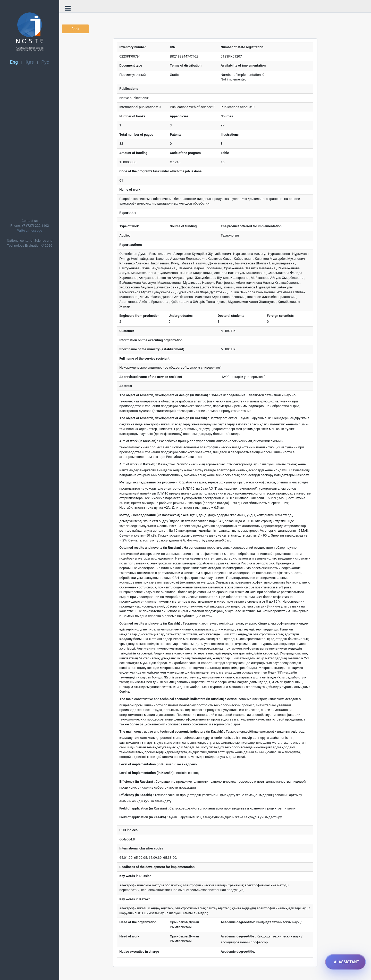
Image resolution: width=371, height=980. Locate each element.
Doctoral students (231, 316)
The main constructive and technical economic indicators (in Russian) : (173, 699)
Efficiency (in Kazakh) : (136, 795)
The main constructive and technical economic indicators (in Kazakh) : (172, 731)
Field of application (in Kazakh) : (144, 817)
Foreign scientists (280, 316)
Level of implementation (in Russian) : (148, 764)
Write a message (30, 230)
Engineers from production (139, 316)
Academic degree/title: (238, 922)
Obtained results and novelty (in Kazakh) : (151, 623)
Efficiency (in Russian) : (137, 781)
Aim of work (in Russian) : (139, 441)
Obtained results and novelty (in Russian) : (151, 548)
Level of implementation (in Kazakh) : (147, 773)
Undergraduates (180, 316)
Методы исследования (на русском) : (149, 482)
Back (75, 29)
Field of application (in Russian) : (144, 808)
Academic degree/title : (238, 936)
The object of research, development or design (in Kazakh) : (164, 418)
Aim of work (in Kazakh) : (138, 464)
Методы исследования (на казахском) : (151, 515)
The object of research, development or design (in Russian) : (165, 395)
